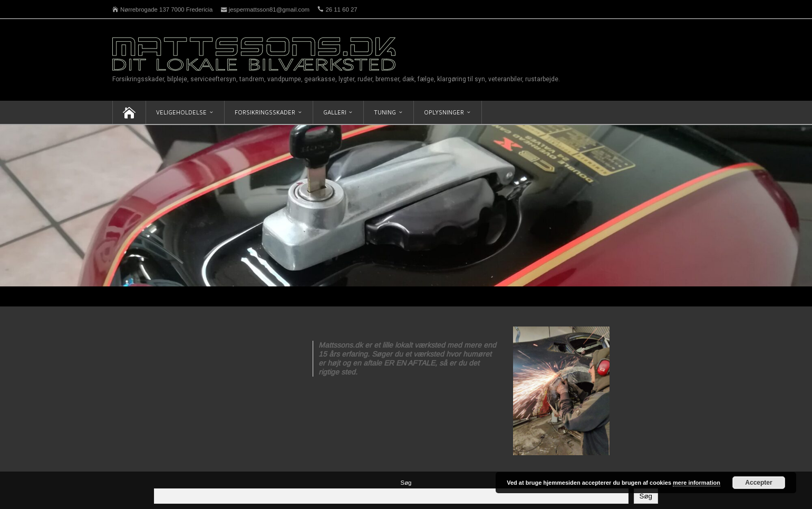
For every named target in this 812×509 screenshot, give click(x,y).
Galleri (335, 112)
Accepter (758, 483)
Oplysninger (444, 112)
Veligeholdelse (181, 112)
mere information (697, 483)
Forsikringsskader (265, 112)
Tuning (385, 112)
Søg (406, 483)
